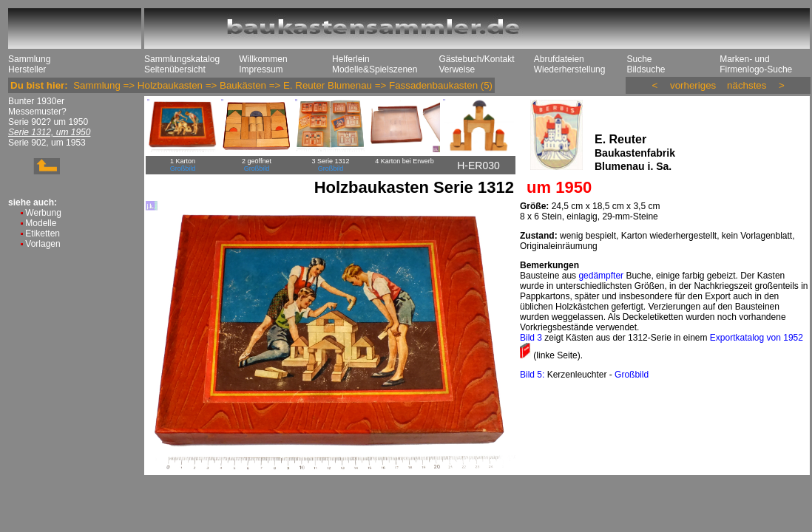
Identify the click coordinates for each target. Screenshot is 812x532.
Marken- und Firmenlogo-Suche (756, 64)
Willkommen (263, 59)
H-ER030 (478, 166)
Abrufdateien (559, 59)
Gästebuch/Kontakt (476, 59)
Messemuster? (37, 112)
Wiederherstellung (570, 69)
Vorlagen (43, 244)
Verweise (457, 69)
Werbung (43, 213)
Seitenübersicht (175, 69)
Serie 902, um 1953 (47, 143)
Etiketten (43, 233)
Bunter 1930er (36, 101)
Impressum (261, 69)
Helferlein (351, 59)
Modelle (41, 223)
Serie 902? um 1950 (48, 122)
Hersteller (27, 69)
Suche (639, 59)
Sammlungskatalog (182, 59)
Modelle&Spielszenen (375, 69)
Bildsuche (646, 69)
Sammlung (29, 59)
